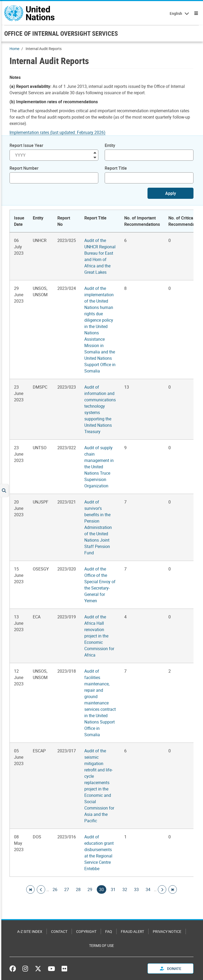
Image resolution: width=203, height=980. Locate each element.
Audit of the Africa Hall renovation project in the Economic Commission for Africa (99, 636)
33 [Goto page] (136, 889)
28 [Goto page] (78, 889)
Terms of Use (101, 945)
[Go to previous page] (41, 889)
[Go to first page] (30, 889)
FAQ (109, 931)
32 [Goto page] (125, 889)
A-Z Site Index (30, 931)
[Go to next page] (162, 889)
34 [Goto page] (148, 889)
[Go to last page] (173, 889)
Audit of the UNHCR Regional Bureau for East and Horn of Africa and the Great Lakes (100, 256)
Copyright (86, 931)
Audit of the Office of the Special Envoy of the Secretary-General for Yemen (100, 585)
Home (14, 49)
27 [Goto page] (67, 889)
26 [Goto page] (55, 889)
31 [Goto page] (113, 889)
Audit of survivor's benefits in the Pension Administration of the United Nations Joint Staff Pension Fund (98, 527)
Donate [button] (171, 968)
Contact (59, 931)
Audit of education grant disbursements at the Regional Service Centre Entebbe (99, 853)
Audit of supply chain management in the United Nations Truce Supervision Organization (99, 467)
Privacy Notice (167, 931)
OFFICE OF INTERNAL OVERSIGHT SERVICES (61, 33)
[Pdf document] (61, 132)
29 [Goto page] (90, 889)
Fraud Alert (132, 931)
